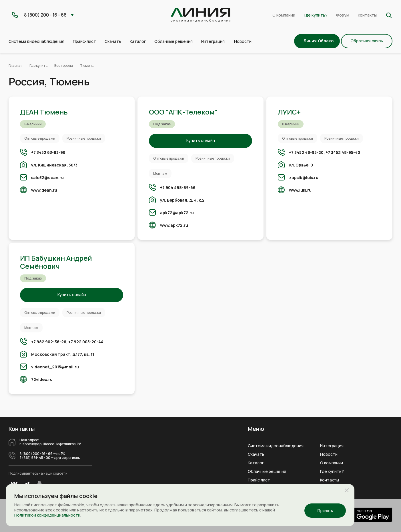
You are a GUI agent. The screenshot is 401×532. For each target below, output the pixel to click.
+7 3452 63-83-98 (48, 152)
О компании (284, 15)
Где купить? (316, 15)
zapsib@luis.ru (304, 177)
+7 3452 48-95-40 (343, 152)
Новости (243, 41)
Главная (16, 66)
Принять (325, 511)
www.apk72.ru (174, 225)
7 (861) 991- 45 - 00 (35, 458)
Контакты (367, 15)
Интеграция (332, 446)
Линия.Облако (318, 41)
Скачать (113, 41)
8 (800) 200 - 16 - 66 (36, 454)
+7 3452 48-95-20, (307, 152)
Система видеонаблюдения (276, 446)
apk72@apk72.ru (177, 213)
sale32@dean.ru (47, 177)
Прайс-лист (84, 41)
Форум (343, 15)
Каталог (256, 463)
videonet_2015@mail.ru (55, 367)
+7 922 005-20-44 (86, 342)
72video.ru (42, 379)
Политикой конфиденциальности (47, 515)
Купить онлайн (201, 140)
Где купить (38, 66)
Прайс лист (259, 480)
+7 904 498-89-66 (178, 187)
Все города (64, 66)
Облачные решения (267, 471)
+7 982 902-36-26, (49, 342)
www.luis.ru (300, 190)
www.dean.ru (44, 190)
